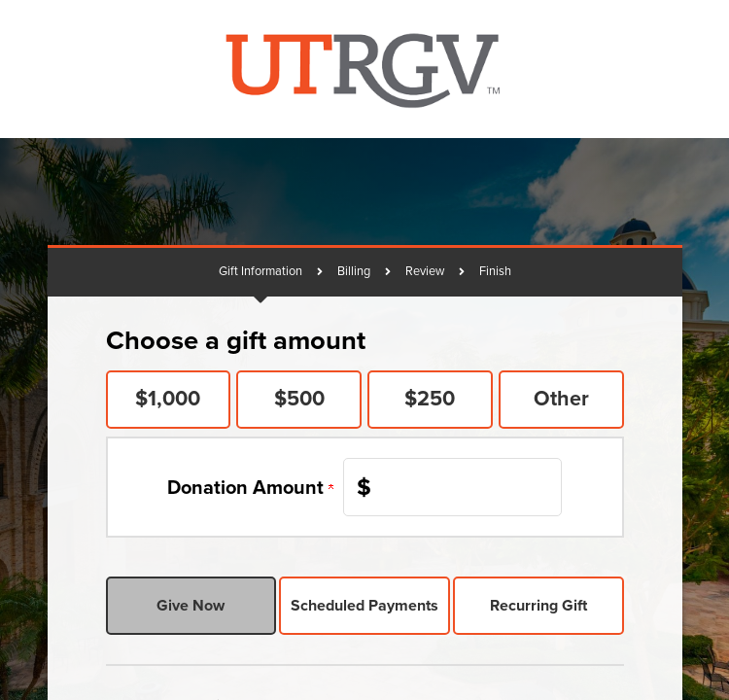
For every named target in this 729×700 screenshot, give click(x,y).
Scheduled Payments (364, 605)
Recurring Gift (538, 605)
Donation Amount (250, 487)
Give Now (191, 605)
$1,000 (168, 399)
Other (561, 399)
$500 (299, 399)
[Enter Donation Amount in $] (452, 487)
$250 (430, 399)
